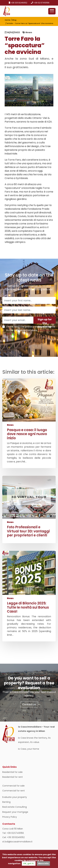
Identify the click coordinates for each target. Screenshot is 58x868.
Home (8, 20)
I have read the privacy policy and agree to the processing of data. (31, 330)
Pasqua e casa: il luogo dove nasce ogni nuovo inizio (27, 434)
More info (43, 863)
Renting (6, 802)
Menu (52, 11)
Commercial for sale (13, 786)
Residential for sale (12, 772)
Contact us (29, 704)
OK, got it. (29, 863)
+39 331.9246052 (18, 3)
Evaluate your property (15, 797)
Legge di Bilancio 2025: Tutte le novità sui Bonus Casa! (28, 607)
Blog (14, 20)
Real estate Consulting (15, 807)
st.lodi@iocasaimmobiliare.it (17, 842)
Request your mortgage (15, 812)
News (29, 32)
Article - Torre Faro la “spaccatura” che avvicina (30, 23)
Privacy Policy (10, 817)
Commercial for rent (14, 791)
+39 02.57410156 (40, 3)
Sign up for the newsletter (45, 321)
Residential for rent (13, 777)
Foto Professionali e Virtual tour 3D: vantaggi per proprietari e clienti (28, 531)
